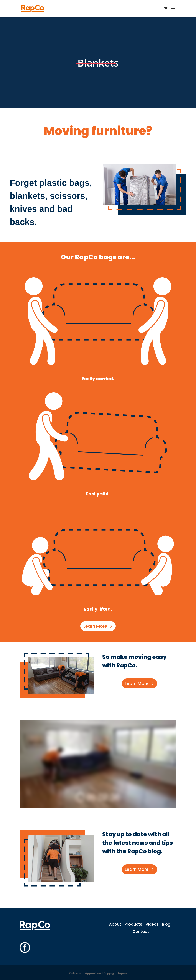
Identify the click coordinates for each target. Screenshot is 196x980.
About (115, 924)
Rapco (122, 973)
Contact (141, 931)
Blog (166, 924)
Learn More (95, 626)
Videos (152, 924)
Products (133, 924)
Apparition (93, 973)
